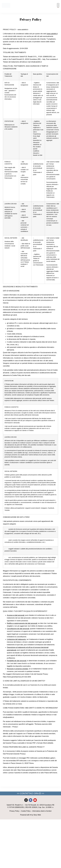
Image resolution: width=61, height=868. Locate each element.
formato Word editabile (45, 743)
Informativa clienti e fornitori (42, 811)
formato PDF (31, 743)
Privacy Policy (14, 811)
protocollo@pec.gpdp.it (47, 758)
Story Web (37, 815)
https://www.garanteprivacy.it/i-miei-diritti (17, 677)
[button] (58, 5)
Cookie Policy (26, 811)
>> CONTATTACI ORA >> (31, 793)
